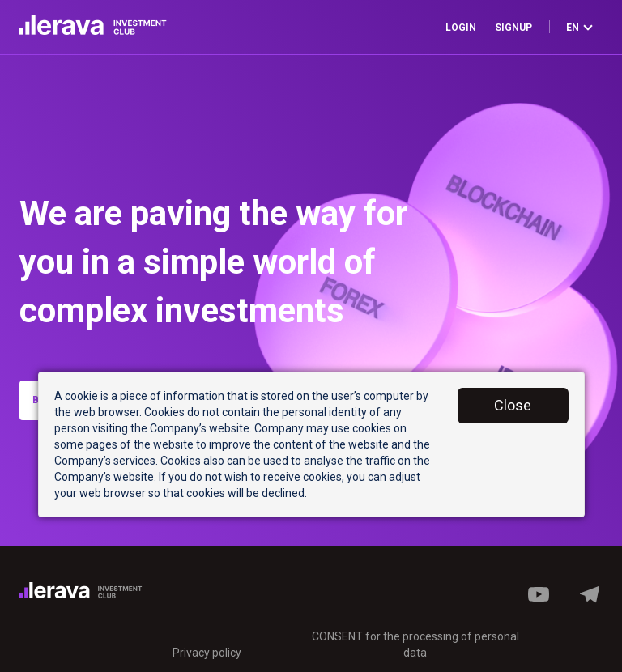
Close (513, 405)
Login (461, 28)
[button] (590, 603)
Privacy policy (207, 653)
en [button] (579, 27)
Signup (513, 28)
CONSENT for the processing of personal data (415, 644)
